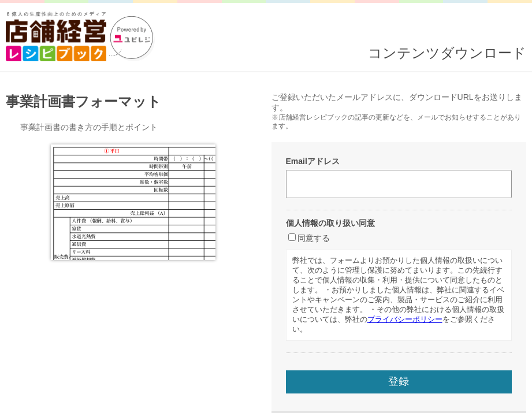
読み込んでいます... (266, 208)
